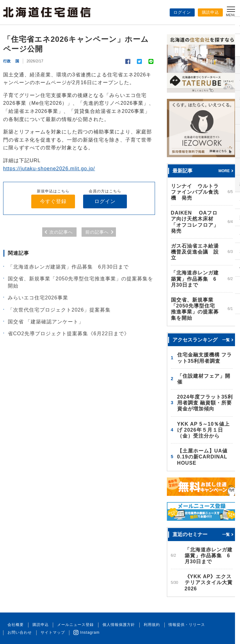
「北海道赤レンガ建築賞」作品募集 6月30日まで (68, 267)
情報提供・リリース (180, 625)
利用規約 (147, 625)
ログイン (182, 12)
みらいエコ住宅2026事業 (38, 298)
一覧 (226, 340)
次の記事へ (61, 232)
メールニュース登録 (73, 625)
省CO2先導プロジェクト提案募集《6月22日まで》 (69, 334)
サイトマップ (19, 632)
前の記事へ (97, 232)
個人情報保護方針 (115, 625)
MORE (224, 171)
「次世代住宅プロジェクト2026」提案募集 (59, 310)
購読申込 (210, 12)
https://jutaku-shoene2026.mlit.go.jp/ (49, 169)
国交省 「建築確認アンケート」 (46, 322)
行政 (7, 61)
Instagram (52, 632)
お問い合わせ (218, 625)
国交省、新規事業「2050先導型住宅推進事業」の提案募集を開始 (80, 282)
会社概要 (15, 625)
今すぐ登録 (53, 201)
